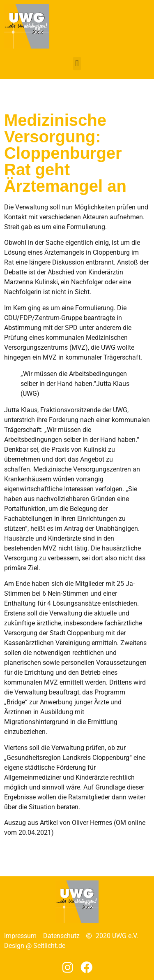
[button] (77, 64)
